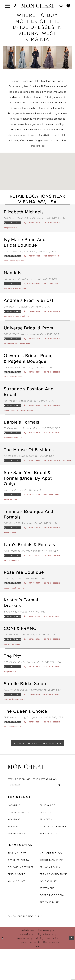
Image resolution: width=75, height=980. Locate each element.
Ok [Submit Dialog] (71, 969)
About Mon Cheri (52, 891)
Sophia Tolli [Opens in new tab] (48, 865)
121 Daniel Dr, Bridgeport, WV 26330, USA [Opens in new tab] (29, 466)
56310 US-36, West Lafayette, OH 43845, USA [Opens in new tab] (32, 340)
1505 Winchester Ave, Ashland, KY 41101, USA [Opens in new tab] (31, 570)
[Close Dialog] (3, 969)
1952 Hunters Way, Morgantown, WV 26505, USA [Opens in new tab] (33, 744)
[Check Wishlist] (68, 6)
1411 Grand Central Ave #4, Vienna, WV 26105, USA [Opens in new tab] (35, 218)
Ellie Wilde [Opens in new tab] (47, 837)
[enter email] (35, 815)
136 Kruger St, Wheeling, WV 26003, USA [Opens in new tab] (29, 409)
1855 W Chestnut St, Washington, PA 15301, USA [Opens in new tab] (33, 715)
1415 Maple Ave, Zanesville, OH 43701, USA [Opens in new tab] (30, 253)
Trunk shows (17, 884)
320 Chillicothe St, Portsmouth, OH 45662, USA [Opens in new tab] (32, 686)
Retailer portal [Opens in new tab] (19, 891)
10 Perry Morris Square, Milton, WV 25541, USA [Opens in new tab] (32, 438)
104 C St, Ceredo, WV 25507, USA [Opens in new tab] (24, 599)
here (37, 977)
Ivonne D (14, 837)
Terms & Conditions (54, 905)
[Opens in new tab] (63, 223)
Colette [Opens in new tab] (45, 844)
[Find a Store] (15, 6)
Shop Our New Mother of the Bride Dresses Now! (38, 772)
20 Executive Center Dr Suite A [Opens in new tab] (23, 507)
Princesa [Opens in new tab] (46, 851)
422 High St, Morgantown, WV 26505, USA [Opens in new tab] (30, 657)
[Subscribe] (58, 815)
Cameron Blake (19, 844)
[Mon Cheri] (25, 796)
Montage (14, 851)
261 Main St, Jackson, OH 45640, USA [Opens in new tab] (27, 311)
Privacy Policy (50, 898)
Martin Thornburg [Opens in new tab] (53, 858)
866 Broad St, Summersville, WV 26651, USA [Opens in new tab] (31, 541)
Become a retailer (21, 898)
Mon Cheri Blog (51, 884)
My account (16, 912)
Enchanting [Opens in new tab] (16, 865)
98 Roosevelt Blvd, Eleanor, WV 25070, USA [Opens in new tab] (31, 282)
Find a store (17, 905)
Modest (13, 858)
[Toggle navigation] (7, 6)
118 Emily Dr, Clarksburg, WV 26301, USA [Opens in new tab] (28, 374)
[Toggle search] (61, 6)
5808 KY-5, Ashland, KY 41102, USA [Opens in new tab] (25, 634)
